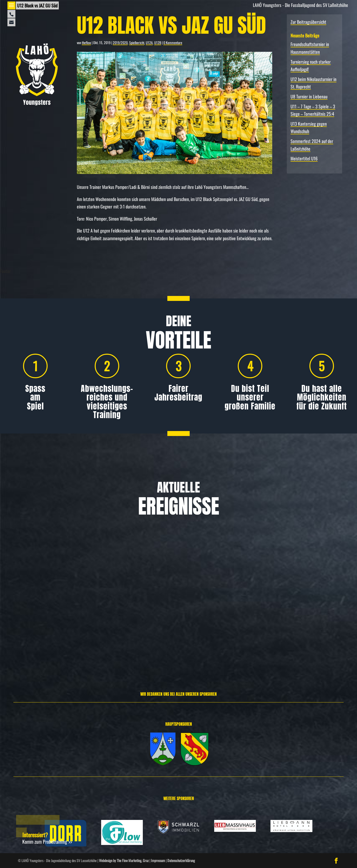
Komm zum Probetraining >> (47, 841)
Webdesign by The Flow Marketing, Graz (124, 860)
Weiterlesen (19, 657)
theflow (86, 43)
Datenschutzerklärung (181, 860)
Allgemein (31, 624)
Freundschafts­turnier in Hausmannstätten (51, 609)
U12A (149, 43)
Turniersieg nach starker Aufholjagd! (173, 609)
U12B (158, 43)
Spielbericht (137, 43)
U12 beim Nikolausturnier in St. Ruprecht (299, 609)
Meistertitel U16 (304, 158)
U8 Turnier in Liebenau (309, 96)
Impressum (158, 860)
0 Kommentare (173, 43)
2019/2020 (120, 43)
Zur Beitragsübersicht (308, 22)
